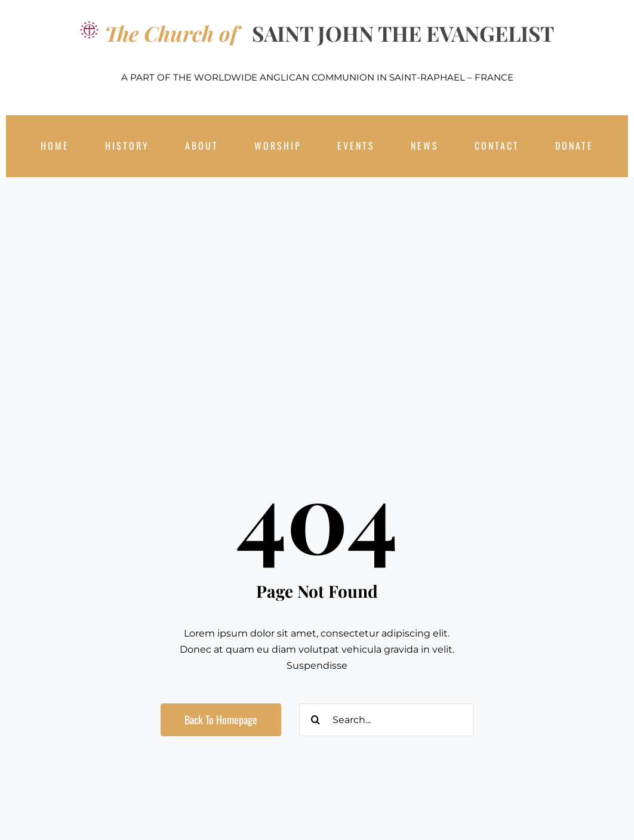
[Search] (316, 720)
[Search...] (386, 720)
